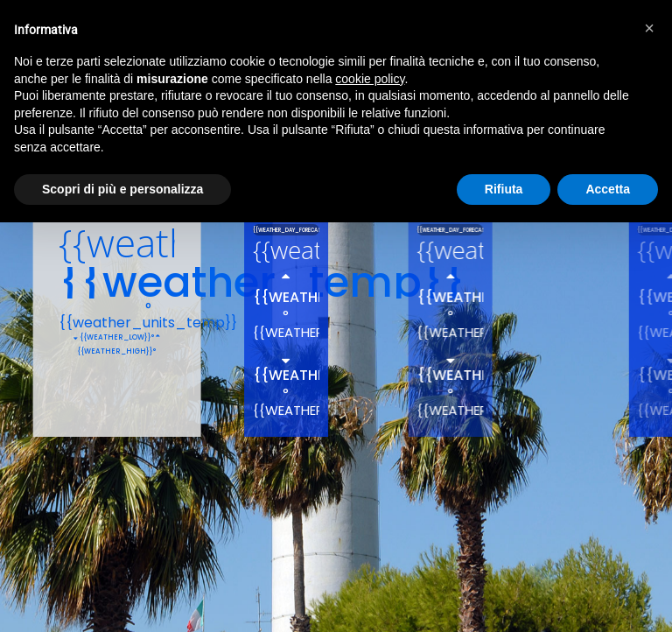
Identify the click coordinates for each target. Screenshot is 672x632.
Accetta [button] (608, 189)
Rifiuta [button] (504, 189)
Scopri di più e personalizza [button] (122, 189)
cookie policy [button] (370, 79)
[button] (649, 28)
